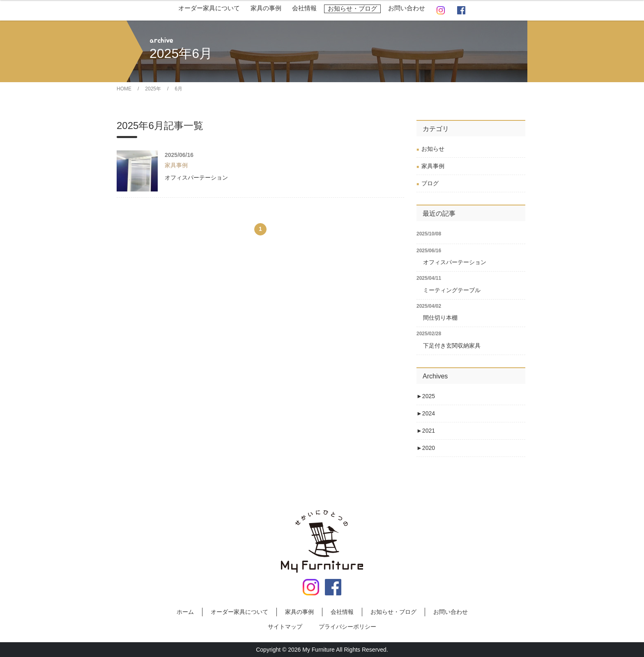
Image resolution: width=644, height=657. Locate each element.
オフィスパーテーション (196, 178)
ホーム (185, 612)
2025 (426, 396)
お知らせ (433, 149)
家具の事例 (266, 8)
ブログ (430, 183)
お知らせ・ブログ (352, 8)
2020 (426, 448)
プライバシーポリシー (347, 627)
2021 (426, 431)
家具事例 (433, 166)
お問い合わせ (407, 8)
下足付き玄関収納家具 (452, 346)
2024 (426, 413)
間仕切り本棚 (440, 318)
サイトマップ (285, 627)
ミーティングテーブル (452, 290)
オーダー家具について (209, 8)
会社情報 (304, 8)
